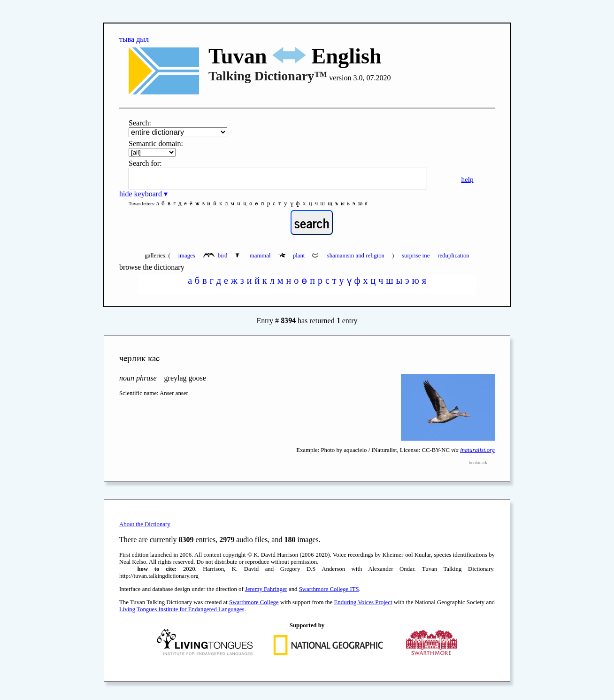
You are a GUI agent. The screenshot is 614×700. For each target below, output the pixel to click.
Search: (140, 123)
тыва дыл (134, 39)
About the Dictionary (145, 524)
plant (292, 256)
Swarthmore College (254, 602)
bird (216, 256)
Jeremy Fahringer (266, 589)
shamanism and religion (349, 256)
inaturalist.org (477, 450)
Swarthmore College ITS (329, 589)
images (186, 256)
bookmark (478, 463)
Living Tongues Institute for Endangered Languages (182, 609)
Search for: (145, 163)
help (467, 179)
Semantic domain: (156, 144)
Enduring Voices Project (363, 602)
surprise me (416, 256)
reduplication (453, 256)
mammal (253, 256)
